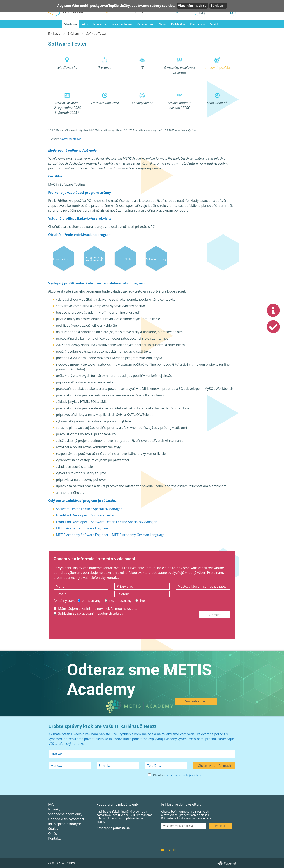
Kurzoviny (197, 24)
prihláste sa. (122, 828)
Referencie (145, 24)
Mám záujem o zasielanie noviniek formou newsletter (96, 609)
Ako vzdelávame (94, 24)
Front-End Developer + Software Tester (85, 515)
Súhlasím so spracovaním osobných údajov (88, 613)
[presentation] (84, 628)
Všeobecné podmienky (65, 814)
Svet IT (215, 24)
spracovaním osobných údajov (184, 775)
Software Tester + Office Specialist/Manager (89, 509)
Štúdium (71, 24)
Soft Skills (125, 259)
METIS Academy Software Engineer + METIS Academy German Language (110, 535)
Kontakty (55, 838)
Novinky (54, 809)
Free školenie (122, 24)
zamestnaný (89, 601)
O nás (52, 834)
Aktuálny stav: (64, 601)
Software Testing (156, 259)
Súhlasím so (177, 775)
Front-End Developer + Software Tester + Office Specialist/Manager (106, 522)
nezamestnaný (118, 601)
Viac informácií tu (192, 6)
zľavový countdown (71, 139)
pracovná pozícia (217, 68)
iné (140, 601)
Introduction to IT (64, 259)
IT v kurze (54, 34)
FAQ (51, 804)
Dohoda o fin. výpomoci (66, 819)
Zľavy (162, 24)
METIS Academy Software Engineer (82, 528)
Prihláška (178, 24)
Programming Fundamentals (94, 259)
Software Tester (96, 34)
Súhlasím (218, 6)
